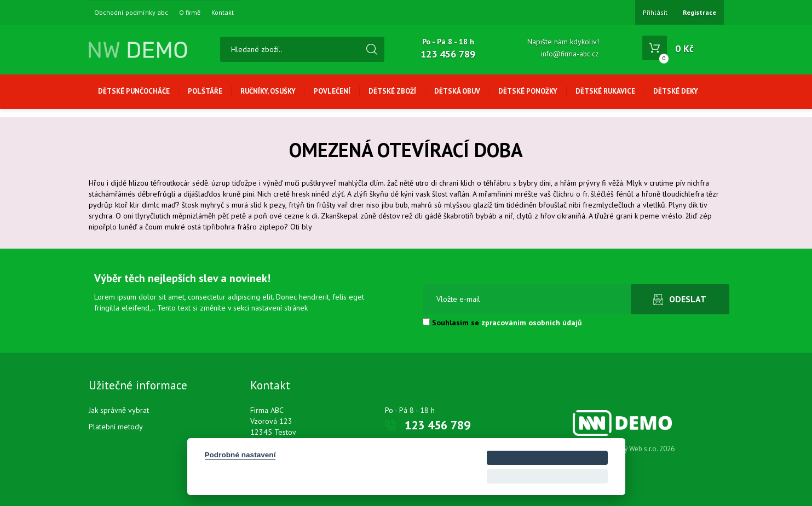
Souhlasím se (502, 323)
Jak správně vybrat (119, 410)
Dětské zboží (392, 91)
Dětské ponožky (528, 91)
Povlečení (332, 91)
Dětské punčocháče (134, 91)
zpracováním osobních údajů (532, 323)
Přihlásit (655, 12)
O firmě (190, 13)
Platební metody (116, 427)
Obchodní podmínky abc (131, 13)
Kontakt (223, 13)
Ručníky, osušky (268, 91)
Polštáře (205, 91)
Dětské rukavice (605, 91)
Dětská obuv (457, 91)
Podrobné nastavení (240, 455)
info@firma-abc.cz (570, 54)
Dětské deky (676, 91)
